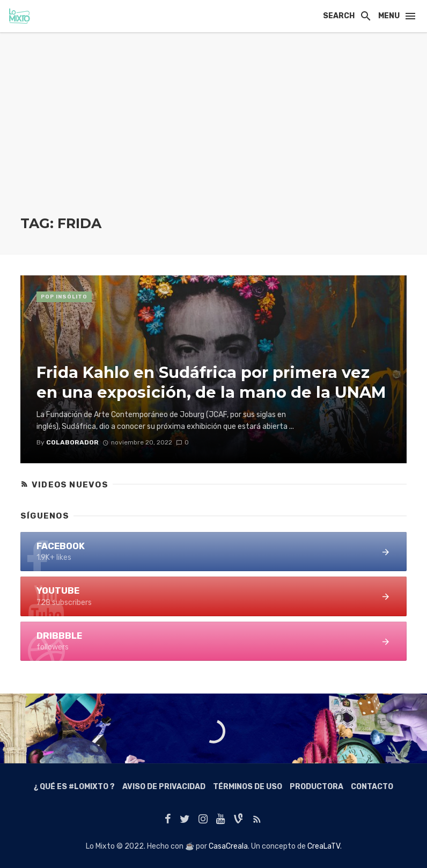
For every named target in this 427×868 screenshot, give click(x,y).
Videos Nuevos (70, 485)
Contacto (372, 787)
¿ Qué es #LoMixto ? (74, 787)
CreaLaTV (324, 846)
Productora (316, 787)
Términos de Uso (248, 787)
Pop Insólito (64, 297)
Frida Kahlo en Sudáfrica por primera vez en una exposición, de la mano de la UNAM (211, 382)
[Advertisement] (213, 134)
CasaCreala (228, 846)
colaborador (72, 442)
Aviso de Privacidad (164, 787)
